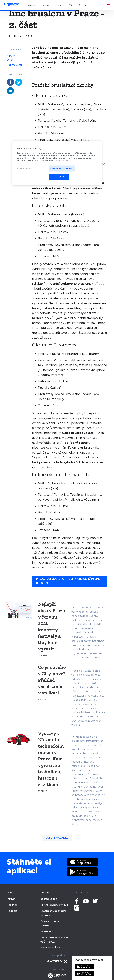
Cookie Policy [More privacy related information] (61, 160)
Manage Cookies (50, 947)
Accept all (59, 177)
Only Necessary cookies (62, 168)
